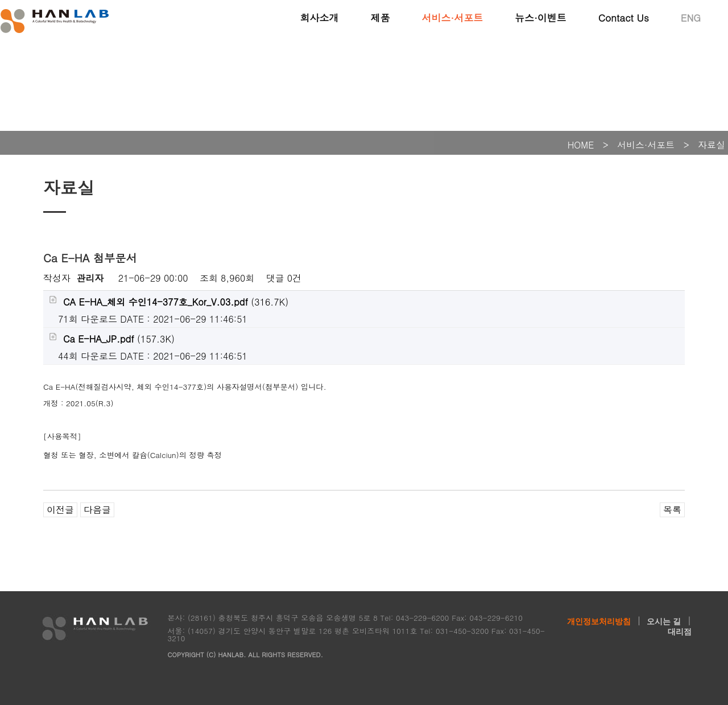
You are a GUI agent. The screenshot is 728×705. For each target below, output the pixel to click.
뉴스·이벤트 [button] (541, 17)
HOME (581, 145)
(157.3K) (112, 339)
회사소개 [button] (319, 17)
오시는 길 (664, 621)
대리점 (680, 632)
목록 (672, 510)
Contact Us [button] (624, 17)
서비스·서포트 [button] (452, 17)
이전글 (60, 510)
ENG (691, 17)
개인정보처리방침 (599, 621)
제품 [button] (380, 17)
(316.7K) (169, 302)
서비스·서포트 (646, 145)
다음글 (97, 510)
